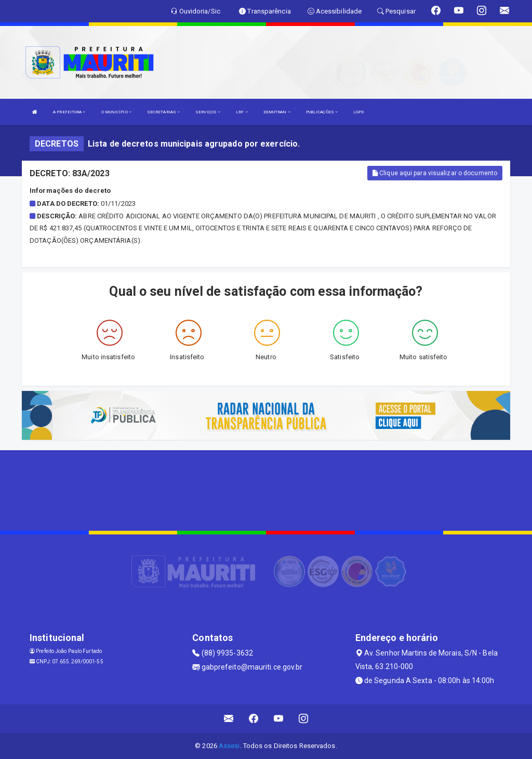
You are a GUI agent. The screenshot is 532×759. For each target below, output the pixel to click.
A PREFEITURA (69, 112)
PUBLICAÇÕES (322, 112)
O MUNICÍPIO (116, 112)
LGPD (358, 112)
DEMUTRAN (277, 112)
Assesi (229, 746)
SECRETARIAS (163, 112)
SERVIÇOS (208, 112)
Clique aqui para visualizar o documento (435, 173)
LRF (242, 112)
